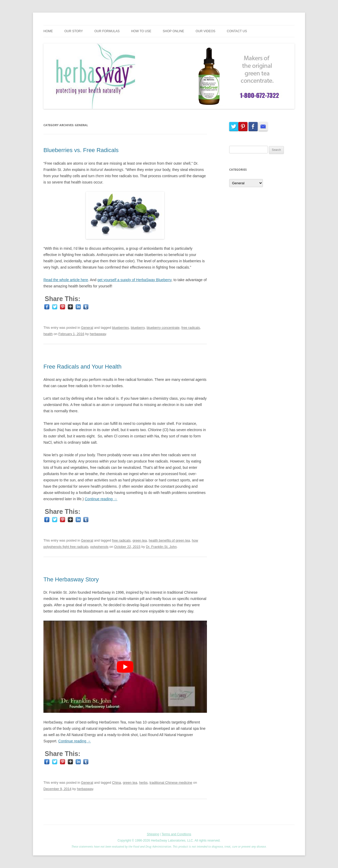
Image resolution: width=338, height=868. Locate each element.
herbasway (98, 334)
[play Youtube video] (125, 667)
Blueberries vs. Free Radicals (81, 150)
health (48, 334)
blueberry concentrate (163, 328)
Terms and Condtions (176, 834)
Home (48, 31)
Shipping (153, 834)
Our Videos (205, 31)
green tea (140, 540)
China (116, 783)
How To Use (141, 31)
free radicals (191, 328)
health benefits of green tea (170, 540)
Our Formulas (107, 31)
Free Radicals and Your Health (82, 367)
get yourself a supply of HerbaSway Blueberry (134, 280)
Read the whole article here (66, 280)
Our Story (74, 31)
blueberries (120, 328)
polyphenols (99, 547)
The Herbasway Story (71, 579)
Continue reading (101, 499)
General (87, 328)
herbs (143, 783)
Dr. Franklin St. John (161, 547)
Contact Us (237, 31)
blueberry (138, 328)
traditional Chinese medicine (171, 783)
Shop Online (173, 31)
